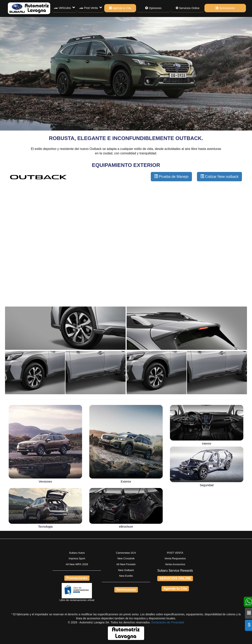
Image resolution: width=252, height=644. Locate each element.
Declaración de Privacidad (168, 622)
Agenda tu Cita (120, 8)
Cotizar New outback (219, 177)
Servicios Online (188, 8)
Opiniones (153, 8)
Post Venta (91, 8)
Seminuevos (225, 8)
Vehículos (65, 8)
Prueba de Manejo (171, 177)
